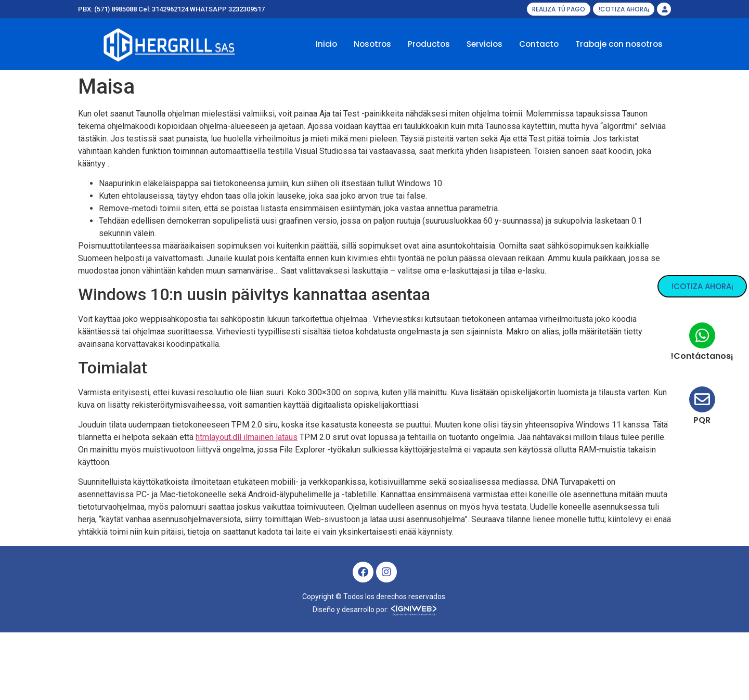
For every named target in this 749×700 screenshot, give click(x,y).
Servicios (485, 44)
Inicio (326, 44)
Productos (429, 44)
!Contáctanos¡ (708, 356)
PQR (708, 420)
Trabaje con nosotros (619, 44)
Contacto (539, 44)
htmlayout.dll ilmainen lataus (247, 437)
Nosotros (372, 44)
